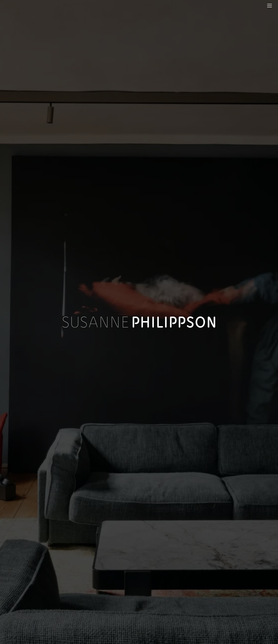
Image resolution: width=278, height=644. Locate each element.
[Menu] (270, 5)
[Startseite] (33, 5)
